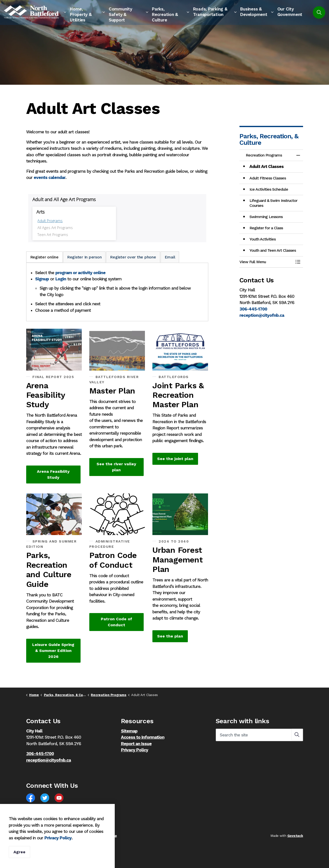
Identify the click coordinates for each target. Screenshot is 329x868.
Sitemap (129, 731)
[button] (266, 262)
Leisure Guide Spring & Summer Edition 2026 (53, 651)
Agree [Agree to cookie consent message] (19, 852)
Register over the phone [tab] (133, 257)
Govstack (295, 836)
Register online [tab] (44, 257)
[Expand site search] (319, 12)
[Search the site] (259, 735)
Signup (42, 279)
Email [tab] (170, 257)
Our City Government (290, 12)
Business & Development (254, 12)
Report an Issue (136, 744)
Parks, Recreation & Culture (165, 14)
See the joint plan (175, 459)
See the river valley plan (116, 467)
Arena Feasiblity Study (53, 474)
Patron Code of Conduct (116, 622)
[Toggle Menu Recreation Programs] (298, 262)
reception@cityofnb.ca (262, 315)
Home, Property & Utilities (81, 14)
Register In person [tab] (84, 257)
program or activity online (80, 273)
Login (61, 279)
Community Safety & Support (120, 14)
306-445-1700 (253, 309)
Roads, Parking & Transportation (210, 12)
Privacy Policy (58, 838)
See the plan (170, 636)
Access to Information (143, 737)
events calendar (50, 177)
